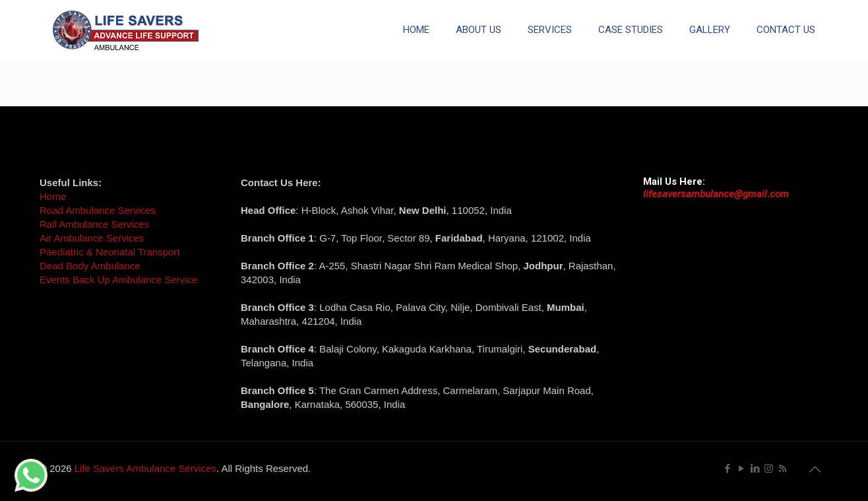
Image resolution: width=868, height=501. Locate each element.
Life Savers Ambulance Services (145, 468)
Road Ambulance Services (98, 210)
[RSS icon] (783, 468)
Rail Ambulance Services (94, 224)
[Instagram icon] (769, 468)
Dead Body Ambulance (90, 266)
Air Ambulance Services (92, 238)
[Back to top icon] (815, 469)
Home (53, 196)
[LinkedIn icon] (755, 468)
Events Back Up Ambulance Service (118, 280)
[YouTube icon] (741, 468)
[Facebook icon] (727, 468)
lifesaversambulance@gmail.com (716, 194)
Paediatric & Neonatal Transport (110, 252)
